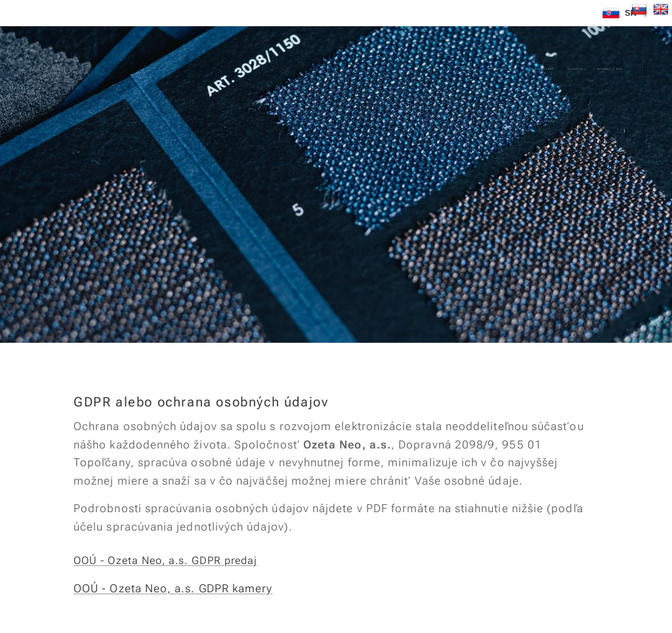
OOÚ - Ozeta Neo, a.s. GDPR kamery (173, 588)
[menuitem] (467, 69)
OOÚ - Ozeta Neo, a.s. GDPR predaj (165, 560)
